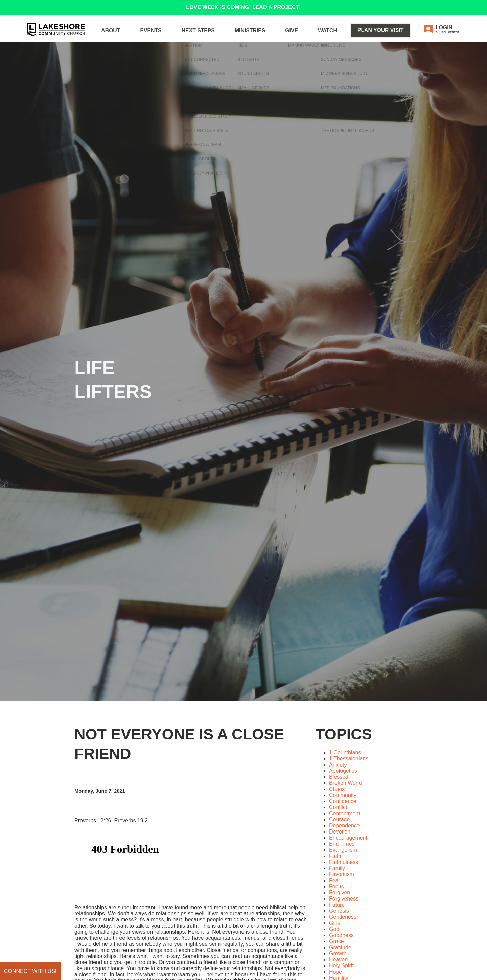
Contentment (345, 813)
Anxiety (338, 765)
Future (337, 905)
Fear (335, 880)
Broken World (345, 783)
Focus (337, 886)
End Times (342, 844)
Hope (335, 972)
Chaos (337, 789)
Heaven (338, 960)
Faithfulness (344, 862)
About (171, 37)
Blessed (339, 777)
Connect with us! (30, 971)
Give (320, 37)
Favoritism (342, 874)
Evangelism (343, 850)
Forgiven (340, 893)
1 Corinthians (345, 753)
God (334, 929)
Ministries (286, 37)
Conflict (338, 807)
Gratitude (340, 947)
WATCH (349, 37)
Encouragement (348, 838)
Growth (338, 953)
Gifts (335, 923)
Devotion (340, 832)
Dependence (344, 826)
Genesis (339, 911)
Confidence (343, 801)
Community (343, 795)
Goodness (341, 935)
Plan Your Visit (393, 36)
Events (205, 37)
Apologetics (343, 771)
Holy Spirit (341, 966)
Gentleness (343, 917)
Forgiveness (344, 899)
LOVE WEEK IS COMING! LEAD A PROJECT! (243, 7)
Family (337, 868)
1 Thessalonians (349, 759)
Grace (337, 941)
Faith (335, 856)
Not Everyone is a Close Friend (179, 744)
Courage (339, 819)
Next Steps (243, 37)
